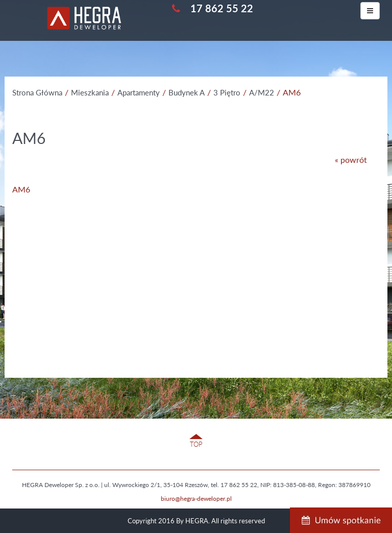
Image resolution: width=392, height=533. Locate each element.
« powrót (351, 160)
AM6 (21, 189)
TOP (196, 444)
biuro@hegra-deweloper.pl (196, 499)
